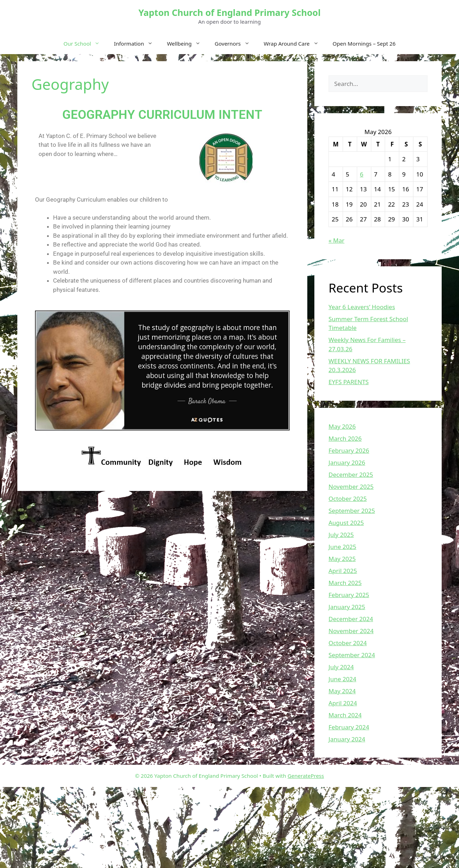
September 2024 (352, 655)
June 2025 (342, 547)
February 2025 (349, 595)
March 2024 (345, 715)
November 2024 (351, 631)
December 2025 (351, 474)
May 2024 (342, 691)
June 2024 (342, 679)
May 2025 (342, 559)
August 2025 (346, 523)
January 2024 (347, 739)
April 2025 (343, 571)
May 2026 (342, 426)
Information (137, 44)
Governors (236, 44)
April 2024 (343, 703)
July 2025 (341, 535)
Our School (85, 44)
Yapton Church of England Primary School (229, 12)
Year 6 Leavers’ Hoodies (362, 307)
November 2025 (351, 487)
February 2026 (349, 450)
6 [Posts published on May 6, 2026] (362, 174)
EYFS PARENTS (349, 382)
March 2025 (345, 583)
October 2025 (348, 499)
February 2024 (349, 727)
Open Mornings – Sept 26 (364, 44)
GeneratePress (306, 776)
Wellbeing (187, 44)
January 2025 (347, 607)
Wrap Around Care (295, 44)
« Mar (336, 240)
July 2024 (341, 667)
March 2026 (345, 438)
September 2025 (352, 511)
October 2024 (348, 643)
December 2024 (351, 619)
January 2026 (347, 462)
